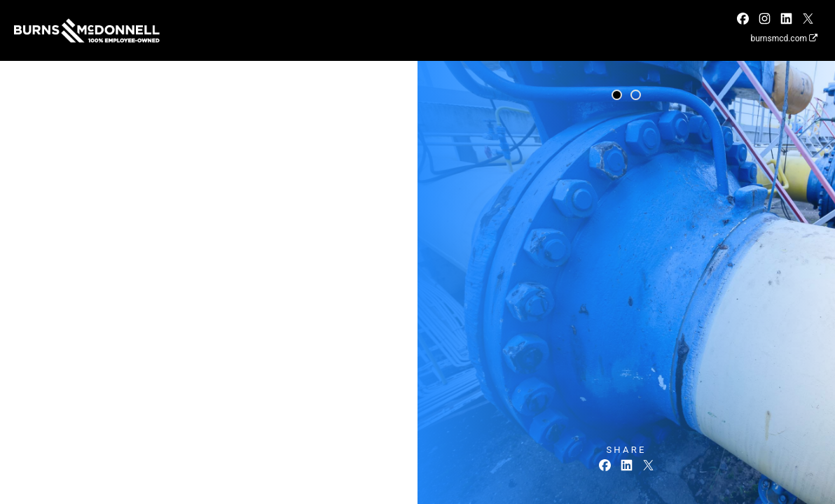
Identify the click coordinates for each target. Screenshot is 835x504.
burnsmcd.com (784, 38)
